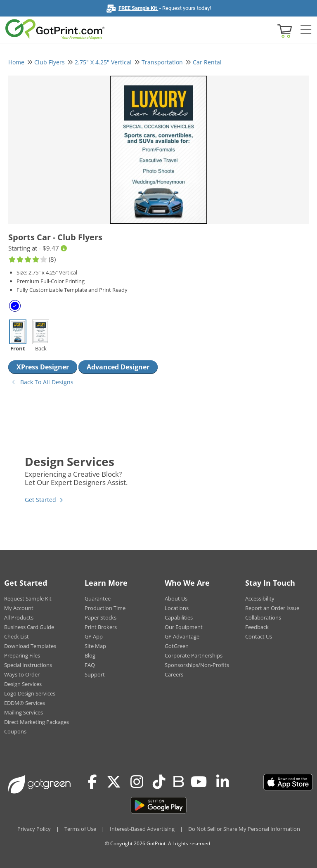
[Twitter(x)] (114, 782)
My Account (19, 608)
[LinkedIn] (223, 782)
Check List (17, 636)
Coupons (15, 731)
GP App (94, 636)
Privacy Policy (34, 829)
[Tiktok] (159, 782)
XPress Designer (43, 367)
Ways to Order (22, 674)
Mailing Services (24, 712)
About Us (176, 598)
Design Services (23, 684)
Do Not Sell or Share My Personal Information (244, 829)
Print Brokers (101, 627)
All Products (19, 617)
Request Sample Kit (28, 598)
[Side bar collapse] (306, 30)
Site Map (95, 646)
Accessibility (260, 598)
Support (95, 674)
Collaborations (263, 617)
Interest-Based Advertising (142, 829)
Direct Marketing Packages (37, 722)
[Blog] (178, 781)
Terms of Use (80, 829)
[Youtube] (199, 782)
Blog (90, 655)
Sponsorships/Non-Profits (197, 665)
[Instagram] (137, 782)
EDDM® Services (25, 703)
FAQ (90, 665)
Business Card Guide (29, 627)
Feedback (257, 627)
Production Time (105, 608)
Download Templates (30, 646)
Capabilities (179, 617)
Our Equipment (184, 627)
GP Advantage (182, 636)
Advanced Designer (118, 367)
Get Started (40, 500)
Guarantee (98, 598)
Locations (177, 608)
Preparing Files (22, 655)
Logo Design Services (30, 693)
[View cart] (284, 30)
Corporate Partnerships (194, 655)
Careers (174, 674)
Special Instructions (28, 665)
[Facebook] (92, 782)
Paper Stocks (101, 617)
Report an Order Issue (272, 608)
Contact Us (259, 636)
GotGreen (177, 646)
